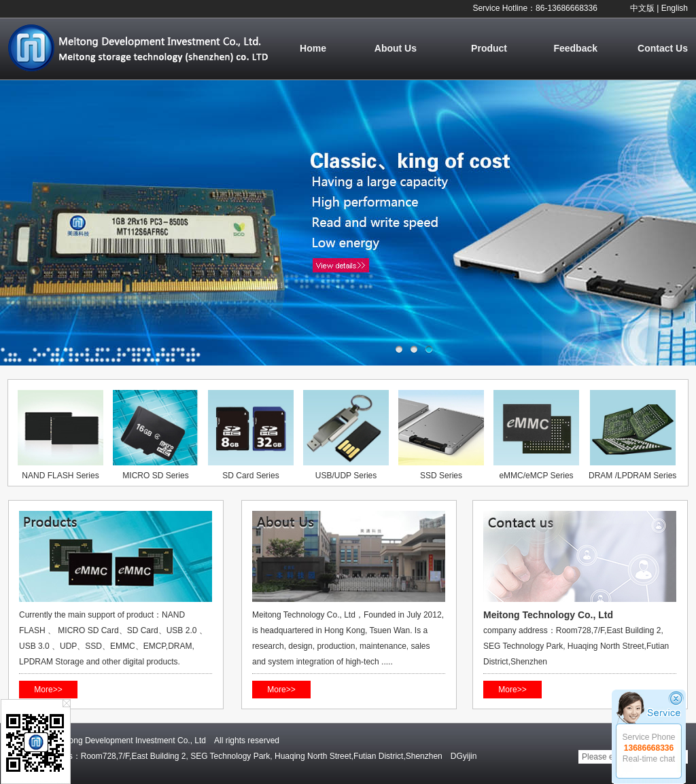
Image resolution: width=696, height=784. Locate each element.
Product (489, 48)
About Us (396, 48)
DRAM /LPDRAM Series (632, 476)
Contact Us (663, 48)
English (675, 8)
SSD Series (441, 476)
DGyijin (464, 756)
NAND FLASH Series (60, 476)
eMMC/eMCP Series (536, 476)
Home (313, 48)
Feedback (575, 48)
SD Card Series (250, 476)
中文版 (642, 8)
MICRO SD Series (155, 476)
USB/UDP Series (346, 476)
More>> (48, 690)
